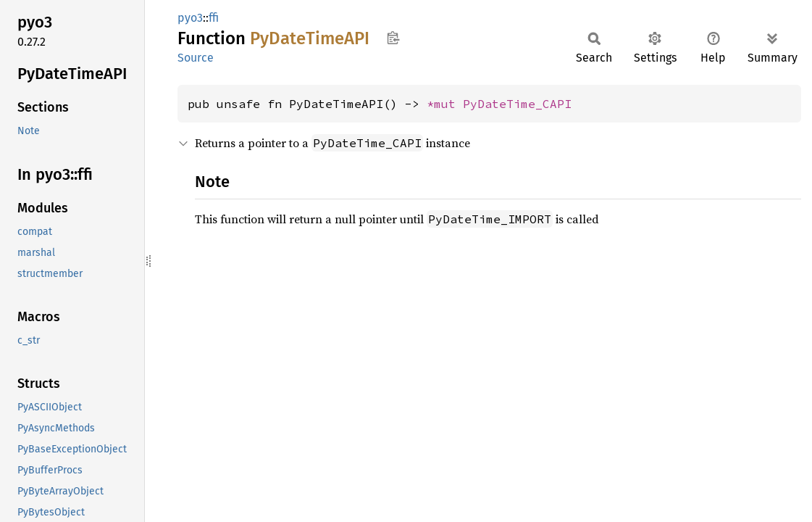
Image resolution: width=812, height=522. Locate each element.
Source (196, 58)
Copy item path (393, 38)
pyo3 (190, 18)
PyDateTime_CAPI (517, 104)
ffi (214, 18)
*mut (445, 104)
